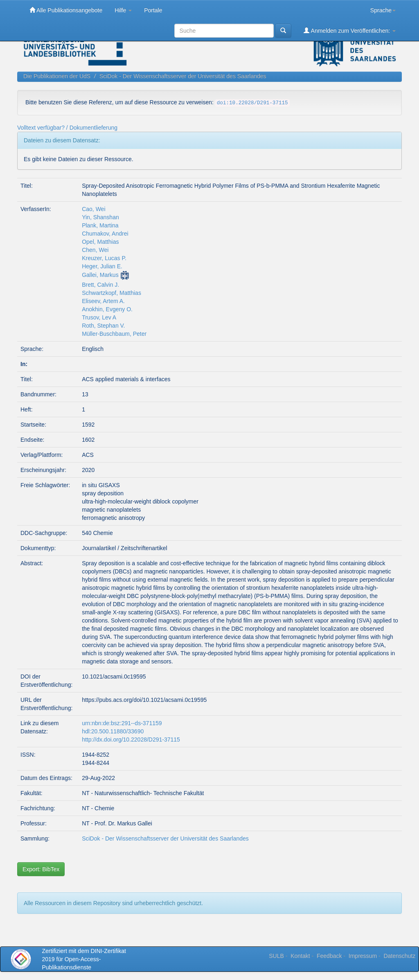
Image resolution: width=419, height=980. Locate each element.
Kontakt (300, 956)
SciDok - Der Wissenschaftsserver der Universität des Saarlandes (183, 76)
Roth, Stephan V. (103, 326)
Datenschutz (399, 956)
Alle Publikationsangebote (66, 10)
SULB (276, 956)
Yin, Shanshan (100, 217)
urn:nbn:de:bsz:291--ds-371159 (122, 723)
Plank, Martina (100, 225)
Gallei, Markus (100, 275)
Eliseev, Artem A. (103, 301)
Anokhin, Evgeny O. (107, 309)
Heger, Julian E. (102, 266)
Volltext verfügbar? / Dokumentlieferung (67, 128)
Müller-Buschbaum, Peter (114, 334)
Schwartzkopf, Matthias (112, 293)
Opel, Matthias (100, 242)
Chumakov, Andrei (105, 234)
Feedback (329, 956)
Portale (153, 10)
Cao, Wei (93, 209)
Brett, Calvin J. (100, 285)
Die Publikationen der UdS (57, 76)
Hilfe (123, 10)
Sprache (383, 10)
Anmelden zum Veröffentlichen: (350, 30)
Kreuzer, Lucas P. (104, 258)
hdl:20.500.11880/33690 (113, 731)
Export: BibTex (41, 869)
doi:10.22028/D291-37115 (252, 103)
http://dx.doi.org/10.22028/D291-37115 (131, 739)
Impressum (363, 956)
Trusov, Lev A (99, 317)
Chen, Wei (95, 250)
